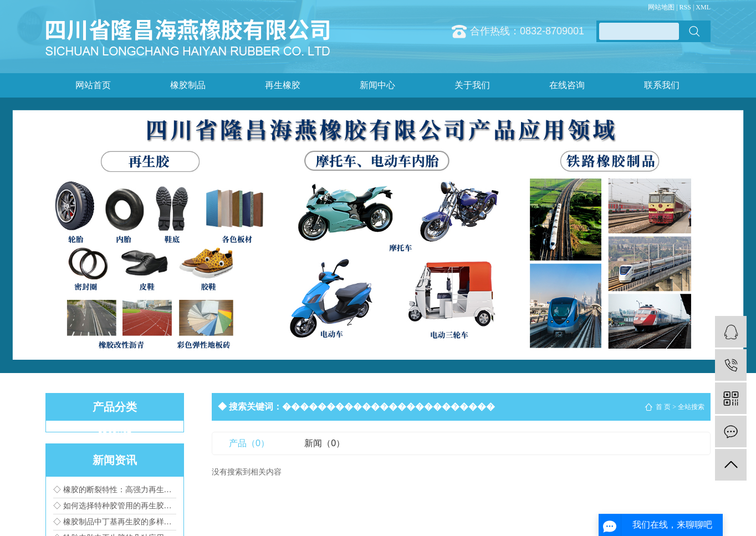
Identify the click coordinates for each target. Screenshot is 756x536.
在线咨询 (567, 85)
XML (703, 7)
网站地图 (661, 7)
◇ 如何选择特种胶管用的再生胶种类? (115, 506)
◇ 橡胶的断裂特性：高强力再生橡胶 (115, 490)
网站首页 (93, 85)
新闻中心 (377, 85)
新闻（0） (325, 443)
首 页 (663, 407)
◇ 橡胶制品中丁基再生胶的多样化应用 (115, 522)
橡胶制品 (188, 85)
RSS (685, 7)
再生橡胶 (283, 85)
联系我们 (662, 85)
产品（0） (249, 443)
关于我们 (472, 85)
